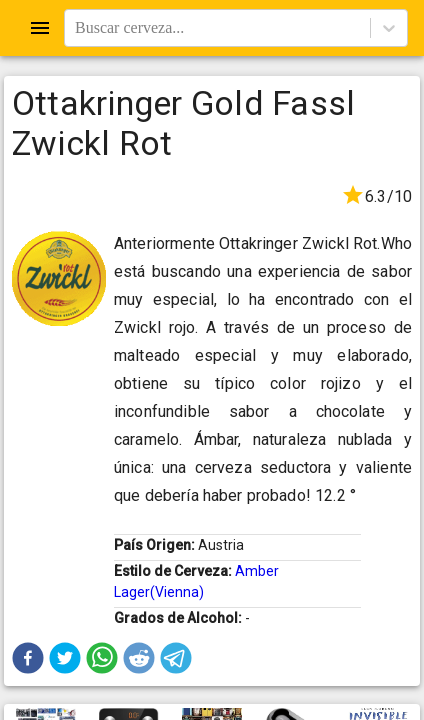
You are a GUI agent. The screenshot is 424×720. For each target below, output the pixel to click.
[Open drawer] (40, 28)
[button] (28, 658)
